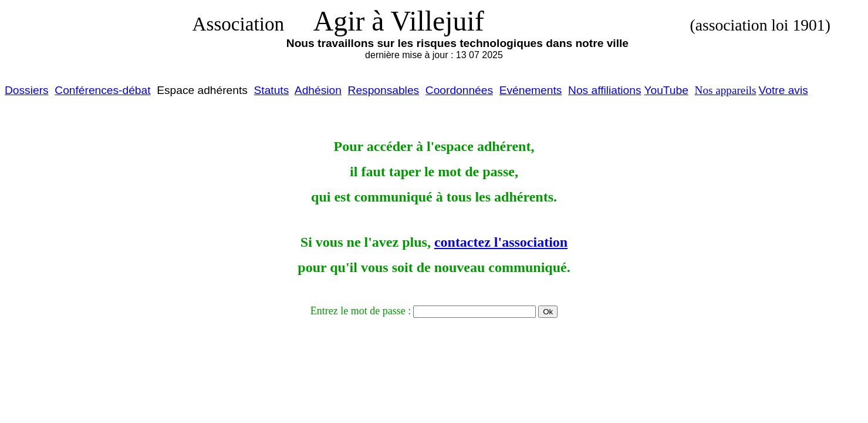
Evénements (531, 90)
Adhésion (318, 90)
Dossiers (27, 90)
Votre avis (783, 90)
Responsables (384, 90)
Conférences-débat (102, 90)
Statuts (272, 90)
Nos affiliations (604, 90)
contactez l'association (501, 242)
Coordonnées (459, 90)
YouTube (666, 90)
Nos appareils (726, 90)
